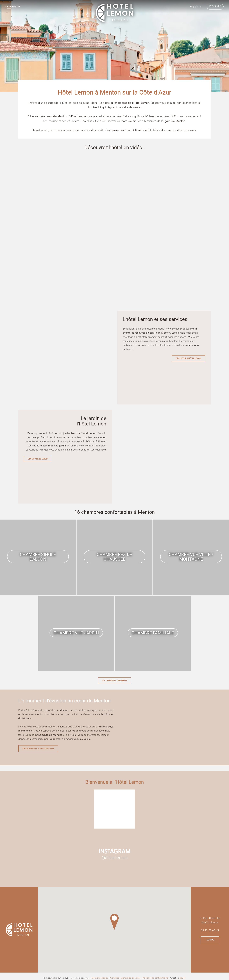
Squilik (183, 978)
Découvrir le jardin (38, 459)
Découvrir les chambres (114, 681)
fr (190, 7)
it (200, 7)
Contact (211, 940)
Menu (16, 7)
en (195, 7)
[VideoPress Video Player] (115, 194)
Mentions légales (100, 978)
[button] (114, 922)
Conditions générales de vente (125, 978)
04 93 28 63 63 (210, 930)
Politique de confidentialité (155, 978)
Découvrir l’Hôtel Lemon (188, 358)
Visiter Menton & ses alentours (38, 749)
